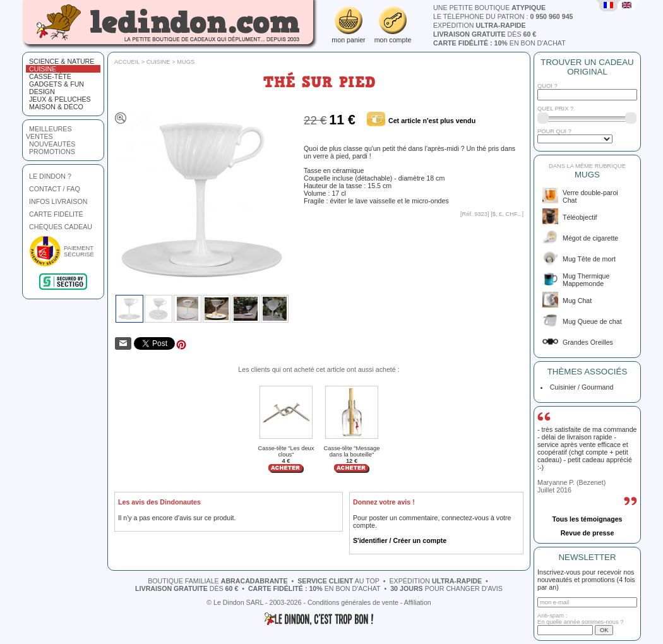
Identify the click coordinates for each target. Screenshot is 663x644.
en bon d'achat (499, 43)
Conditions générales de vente (353, 602)
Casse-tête (50, 76)
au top (338, 581)
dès (485, 34)
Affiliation (418, 602)
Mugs (186, 62)
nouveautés (52, 144)
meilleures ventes (49, 133)
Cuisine (43, 69)
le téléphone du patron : (503, 16)
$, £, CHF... (507, 214)
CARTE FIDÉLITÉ (56, 214)
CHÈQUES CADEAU (61, 227)
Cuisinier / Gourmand (580, 387)
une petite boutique (489, 8)
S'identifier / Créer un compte (400, 540)
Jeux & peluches (60, 99)
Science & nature (62, 61)
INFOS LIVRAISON (58, 201)
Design (42, 92)
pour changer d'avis (446, 588)
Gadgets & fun (57, 84)
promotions (52, 152)
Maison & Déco (56, 107)
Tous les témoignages (587, 519)
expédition (480, 25)
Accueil (127, 62)
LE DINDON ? (50, 176)
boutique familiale (218, 581)
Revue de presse (588, 533)
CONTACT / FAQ (55, 189)
